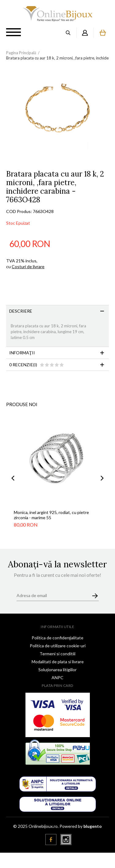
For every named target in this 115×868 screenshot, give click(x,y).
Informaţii (22, 353)
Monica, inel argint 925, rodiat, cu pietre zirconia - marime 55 (51, 515)
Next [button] (102, 478)
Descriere (21, 311)
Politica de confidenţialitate (58, 638)
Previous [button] (13, 478)
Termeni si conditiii (57, 654)
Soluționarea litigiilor (57, 670)
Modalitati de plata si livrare (58, 662)
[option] (57, 118)
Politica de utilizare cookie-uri (58, 646)
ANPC (57, 678)
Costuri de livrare (28, 266)
